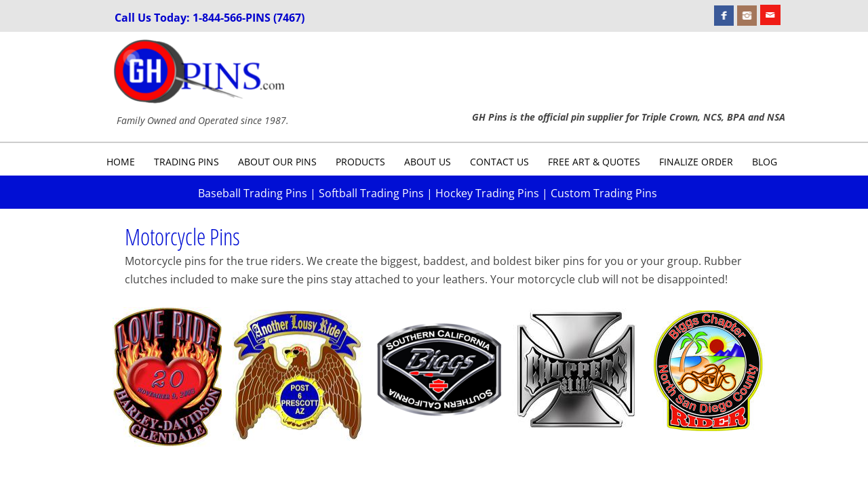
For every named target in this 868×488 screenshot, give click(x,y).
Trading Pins (186, 162)
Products (360, 162)
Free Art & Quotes (594, 162)
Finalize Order (696, 162)
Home (121, 162)
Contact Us (499, 162)
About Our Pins (277, 162)
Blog (765, 162)
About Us (428, 162)
